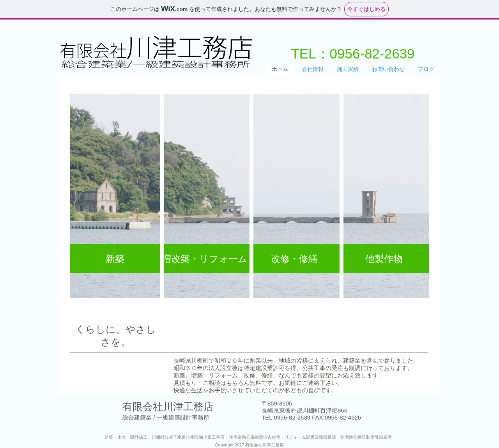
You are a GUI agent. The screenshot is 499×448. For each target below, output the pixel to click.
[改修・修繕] (294, 259)
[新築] (115, 259)
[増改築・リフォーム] (205, 259)
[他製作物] (384, 259)
